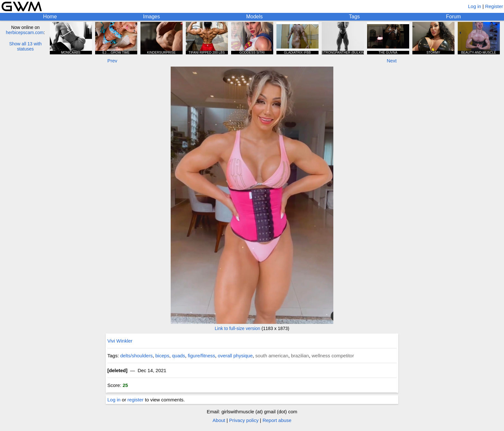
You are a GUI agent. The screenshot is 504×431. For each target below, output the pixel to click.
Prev (112, 61)
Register (494, 6)
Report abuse (277, 420)
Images (151, 17)
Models (255, 17)
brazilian (300, 356)
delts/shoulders (136, 356)
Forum (454, 17)
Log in (475, 6)
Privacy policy (244, 420)
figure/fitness (201, 356)
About (219, 420)
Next (392, 61)
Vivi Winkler (120, 341)
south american (272, 356)
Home (50, 17)
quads (179, 356)
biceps (162, 356)
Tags (355, 17)
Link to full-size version (238, 328)
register (136, 400)
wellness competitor (333, 356)
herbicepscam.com (25, 32)
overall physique (235, 356)
